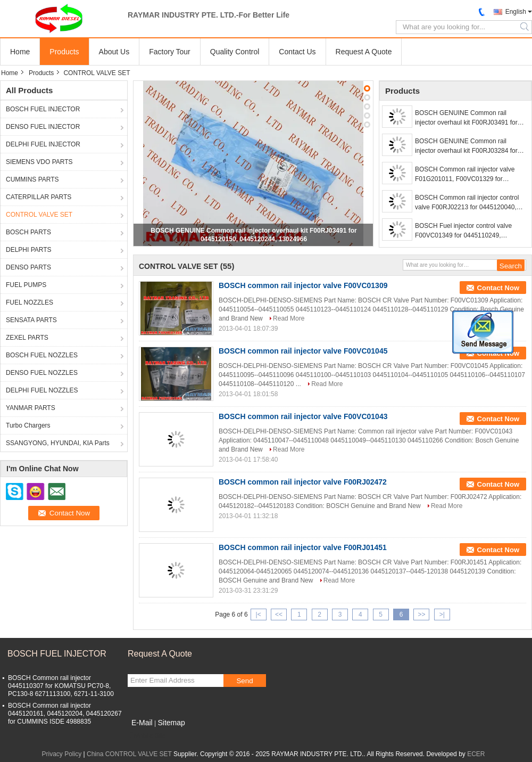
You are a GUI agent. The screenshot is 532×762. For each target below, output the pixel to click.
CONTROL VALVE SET (39, 215)
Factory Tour (170, 52)
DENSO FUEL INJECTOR (43, 127)
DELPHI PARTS (29, 250)
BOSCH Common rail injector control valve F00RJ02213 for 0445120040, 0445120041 (467, 203)
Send (244, 681)
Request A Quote (364, 52)
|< (259, 614)
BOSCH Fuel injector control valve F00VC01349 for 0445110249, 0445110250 (463, 231)
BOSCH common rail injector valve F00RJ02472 (303, 482)
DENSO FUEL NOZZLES (42, 373)
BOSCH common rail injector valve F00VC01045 (303, 351)
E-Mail (142, 723)
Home (20, 52)
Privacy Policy (62, 754)
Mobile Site (147, 736)
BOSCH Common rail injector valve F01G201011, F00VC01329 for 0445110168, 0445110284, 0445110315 (465, 175)
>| (442, 614)
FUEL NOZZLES (30, 302)
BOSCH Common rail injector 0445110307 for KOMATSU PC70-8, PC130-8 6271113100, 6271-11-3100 (61, 686)
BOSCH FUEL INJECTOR (43, 109)
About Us (114, 52)
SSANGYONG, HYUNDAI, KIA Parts (58, 443)
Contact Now (498, 288)
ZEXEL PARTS (27, 338)
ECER (476, 754)
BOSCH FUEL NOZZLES (42, 355)
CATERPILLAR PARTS (39, 197)
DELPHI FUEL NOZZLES (42, 390)
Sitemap (171, 723)
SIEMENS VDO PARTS (39, 162)
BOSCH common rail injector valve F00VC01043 (303, 416)
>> (421, 614)
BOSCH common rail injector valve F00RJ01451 (303, 547)
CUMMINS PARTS (32, 179)
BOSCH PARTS (28, 232)
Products (64, 52)
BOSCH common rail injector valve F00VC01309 (303, 285)
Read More (289, 318)
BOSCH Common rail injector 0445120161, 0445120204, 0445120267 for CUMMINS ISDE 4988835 (65, 714)
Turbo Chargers (28, 425)
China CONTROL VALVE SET (129, 754)
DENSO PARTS (28, 267)
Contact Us (297, 52)
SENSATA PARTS (31, 320)
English (516, 12)
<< (279, 614)
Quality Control (235, 52)
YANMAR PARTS (31, 408)
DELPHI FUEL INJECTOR (43, 144)
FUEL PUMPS (26, 285)
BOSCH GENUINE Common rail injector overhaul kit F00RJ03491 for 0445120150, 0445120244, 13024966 (468, 118)
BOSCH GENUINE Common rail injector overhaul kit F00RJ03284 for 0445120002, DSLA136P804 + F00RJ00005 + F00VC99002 (466, 146)
